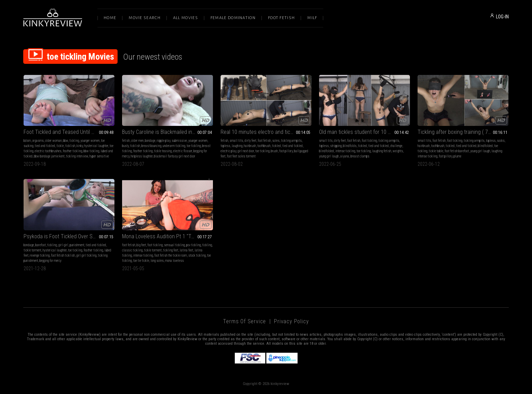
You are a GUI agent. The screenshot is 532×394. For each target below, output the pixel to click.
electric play (228, 151)
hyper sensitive (99, 156)
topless (225, 146)
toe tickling (194, 146)
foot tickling (369, 141)
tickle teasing (163, 151)
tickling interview (77, 156)
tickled (276, 146)
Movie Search (145, 18)
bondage (150, 141)
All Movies (186, 18)
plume (457, 156)
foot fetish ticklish (63, 255)
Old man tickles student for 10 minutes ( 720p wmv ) (364, 132)
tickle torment (32, 250)
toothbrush (264, 146)
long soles (157, 261)
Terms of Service (244, 321)
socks (501, 141)
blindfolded (327, 151)
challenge (396, 146)
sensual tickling (174, 245)
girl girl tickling (86, 255)
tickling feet (171, 250)
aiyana (345, 156)
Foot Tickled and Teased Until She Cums (69, 132)
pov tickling (194, 245)
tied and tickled (45, 146)
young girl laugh (329, 156)
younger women (90, 141)
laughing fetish (382, 151)
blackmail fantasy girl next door (175, 156)
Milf (312, 18)
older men (137, 141)
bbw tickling (91, 151)
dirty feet (250, 141)
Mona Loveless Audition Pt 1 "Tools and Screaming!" (168, 236)
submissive (179, 141)
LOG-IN (502, 17)
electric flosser (183, 151)
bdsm (27, 141)
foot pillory (286, 151)
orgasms (38, 141)
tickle (60, 146)
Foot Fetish (281, 18)
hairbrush (250, 146)
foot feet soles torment (241, 156)
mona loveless (174, 261)
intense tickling (345, 151)
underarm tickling (174, 146)
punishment (77, 245)
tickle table (436, 151)
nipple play (164, 141)
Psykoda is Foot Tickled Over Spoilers (66, 236)
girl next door (246, 151)
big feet (141, 245)
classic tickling (132, 250)
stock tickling (197, 255)
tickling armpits (291, 141)
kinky (80, 146)
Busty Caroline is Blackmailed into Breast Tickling (168, 132)
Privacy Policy (291, 321)
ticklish (70, 146)
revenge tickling (40, 255)
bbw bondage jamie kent (49, 156)
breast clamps (360, 156)
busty (125, 146)
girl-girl (63, 245)
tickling (74, 141)
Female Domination (233, 18)
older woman (53, 141)
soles (276, 141)
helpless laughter (142, 156)
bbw (66, 141)
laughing (237, 146)
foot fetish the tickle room (171, 255)
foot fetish (264, 141)
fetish (126, 141)
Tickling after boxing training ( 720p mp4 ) (463, 132)
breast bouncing (151, 146)
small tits (236, 141)
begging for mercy (50, 261)
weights (398, 151)
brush (274, 151)
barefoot (41, 245)
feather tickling (72, 151)
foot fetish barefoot (457, 151)
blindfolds (350, 146)
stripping (336, 146)
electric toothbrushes (48, 151)
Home (110, 18)
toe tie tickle (141, 261)
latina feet (186, 250)
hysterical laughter (96, 146)
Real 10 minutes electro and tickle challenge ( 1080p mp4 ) (266, 132)
